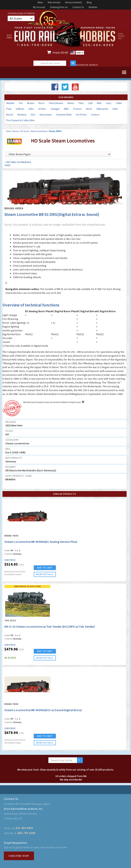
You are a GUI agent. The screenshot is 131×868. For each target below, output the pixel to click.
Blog (89, 2)
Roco (42, 103)
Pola (9, 109)
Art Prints (81, 115)
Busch (10, 115)
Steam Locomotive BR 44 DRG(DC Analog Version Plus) (41, 542)
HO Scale (25, 131)
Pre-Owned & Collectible (20, 120)
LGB (90, 103)
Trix (21, 103)
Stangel (55, 109)
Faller (119, 103)
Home (8, 131)
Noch (89, 109)
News (40, 2)
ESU (33, 115)
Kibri (31, 109)
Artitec (42, 109)
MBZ (66, 109)
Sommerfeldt (64, 115)
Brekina (22, 115)
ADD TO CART (45, 568)
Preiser (77, 109)
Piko (81, 103)
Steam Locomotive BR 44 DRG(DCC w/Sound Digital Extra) (43, 710)
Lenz (109, 103)
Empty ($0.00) (60, 52)
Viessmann (46, 115)
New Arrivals (54, 2)
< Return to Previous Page (18, 164)
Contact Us (78, 7)
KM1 (99, 103)
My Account (39, 7)
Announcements (73, 2)
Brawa (31, 103)
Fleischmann (56, 103)
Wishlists (93, 7)
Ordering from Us (59, 7)
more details (45, 574)
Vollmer (20, 109)
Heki (115, 109)
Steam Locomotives (39, 131)
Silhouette (102, 109)
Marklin (10, 103)
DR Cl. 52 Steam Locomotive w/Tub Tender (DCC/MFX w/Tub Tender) (50, 626)
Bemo (71, 103)
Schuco (95, 115)
